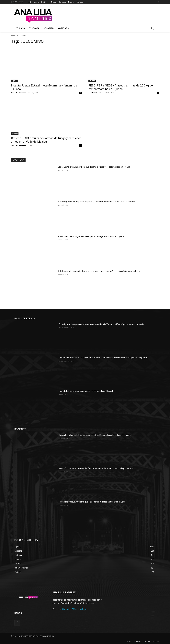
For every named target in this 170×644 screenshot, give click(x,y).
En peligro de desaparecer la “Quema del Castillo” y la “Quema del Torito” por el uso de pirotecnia (101, 324)
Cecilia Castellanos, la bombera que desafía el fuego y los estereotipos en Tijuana (94, 167)
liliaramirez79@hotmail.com (75, 609)
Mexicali (15, 133)
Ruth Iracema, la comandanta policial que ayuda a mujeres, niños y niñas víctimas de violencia (99, 271)
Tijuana (15, 81)
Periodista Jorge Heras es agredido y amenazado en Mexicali (86, 391)
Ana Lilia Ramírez (18, 93)
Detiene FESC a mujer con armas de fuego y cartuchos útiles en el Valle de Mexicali (46, 140)
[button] (152, 28)
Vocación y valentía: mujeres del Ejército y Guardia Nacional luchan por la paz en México (96, 202)
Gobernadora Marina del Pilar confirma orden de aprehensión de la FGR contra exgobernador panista (103, 358)
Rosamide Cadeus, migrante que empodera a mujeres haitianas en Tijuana (91, 236)
